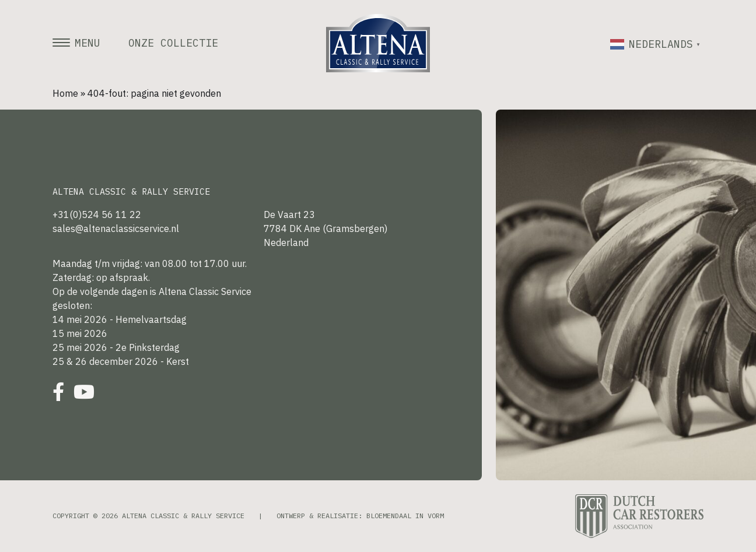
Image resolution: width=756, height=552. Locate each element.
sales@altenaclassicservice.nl (116, 228)
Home (65, 93)
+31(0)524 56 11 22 (97, 215)
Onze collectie (173, 43)
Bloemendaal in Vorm (405, 516)
